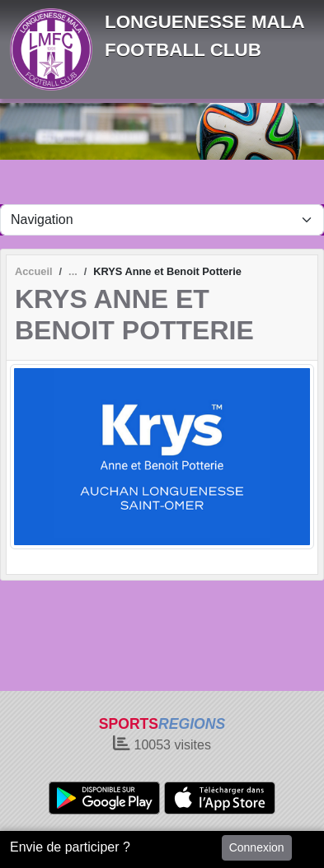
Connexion (257, 847)
